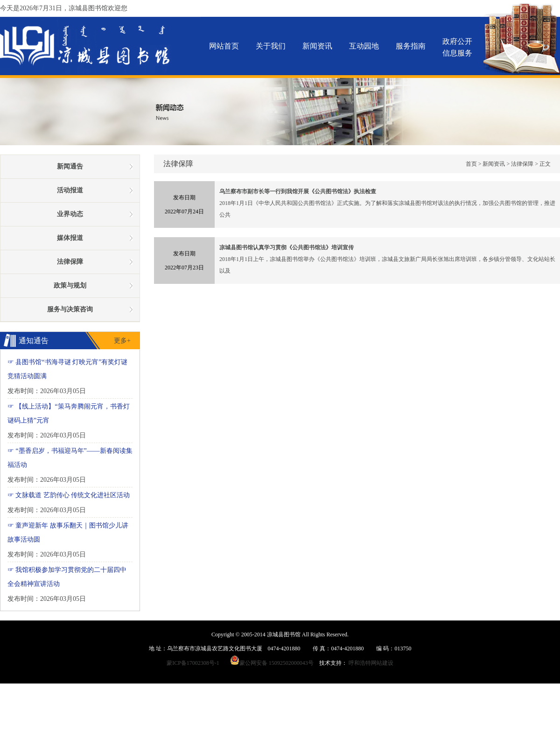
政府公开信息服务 (457, 47)
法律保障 (522, 164)
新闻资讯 (317, 46)
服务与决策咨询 (70, 309)
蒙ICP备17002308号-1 (193, 663)
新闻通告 (70, 166)
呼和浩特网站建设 (371, 663)
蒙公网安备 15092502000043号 (275, 663)
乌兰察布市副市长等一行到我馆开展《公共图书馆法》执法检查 (298, 191)
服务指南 (411, 46)
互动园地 (364, 46)
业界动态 (70, 214)
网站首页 (224, 46)
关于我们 (271, 46)
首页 (471, 164)
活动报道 (70, 190)
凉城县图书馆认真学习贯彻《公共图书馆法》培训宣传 (287, 247)
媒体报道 (70, 238)
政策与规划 (70, 285)
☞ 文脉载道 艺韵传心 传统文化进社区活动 (69, 495)
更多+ (122, 341)
